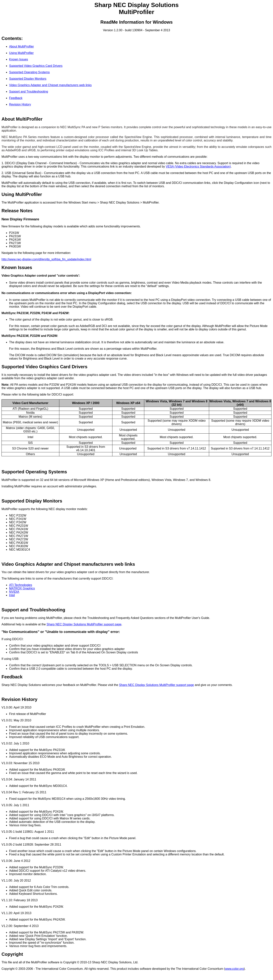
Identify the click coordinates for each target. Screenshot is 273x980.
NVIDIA (14, 592)
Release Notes (17, 211)
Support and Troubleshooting (29, 92)
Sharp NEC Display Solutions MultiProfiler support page (84, 624)
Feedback (16, 98)
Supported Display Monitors (28, 79)
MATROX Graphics (22, 588)
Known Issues (19, 59)
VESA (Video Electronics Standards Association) (198, 167)
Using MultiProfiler (21, 53)
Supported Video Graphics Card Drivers (36, 66)
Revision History (20, 104)
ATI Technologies (21, 585)
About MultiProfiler (22, 46)
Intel (12, 595)
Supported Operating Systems (29, 72)
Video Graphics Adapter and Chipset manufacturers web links (50, 85)
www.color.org (235, 969)
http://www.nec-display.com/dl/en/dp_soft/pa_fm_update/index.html (46, 259)
